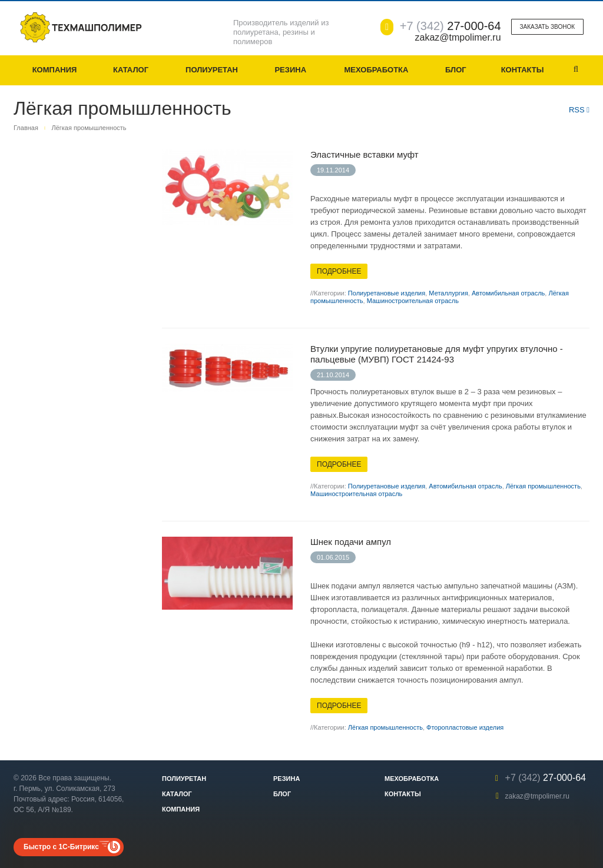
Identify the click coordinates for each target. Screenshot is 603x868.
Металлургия (448, 293)
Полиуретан (212, 70)
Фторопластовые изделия (465, 727)
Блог (456, 70)
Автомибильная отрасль (508, 293)
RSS (579, 110)
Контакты (523, 70)
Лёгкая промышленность (543, 486)
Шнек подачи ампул (351, 542)
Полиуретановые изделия (387, 293)
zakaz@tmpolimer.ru (537, 796)
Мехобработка (376, 70)
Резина (290, 70)
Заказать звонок (547, 27)
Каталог (131, 70)
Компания (55, 70)
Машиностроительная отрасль (413, 301)
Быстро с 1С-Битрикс (61, 847)
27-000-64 (450, 26)
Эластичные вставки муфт (365, 154)
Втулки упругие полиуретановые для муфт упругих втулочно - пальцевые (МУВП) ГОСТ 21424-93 (437, 354)
